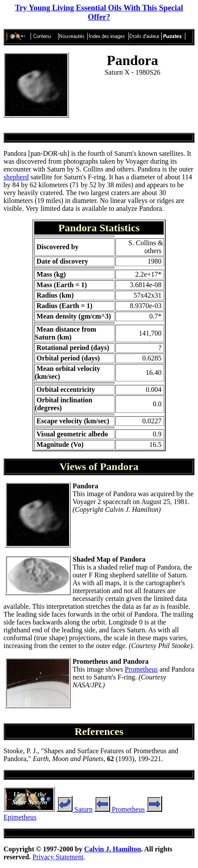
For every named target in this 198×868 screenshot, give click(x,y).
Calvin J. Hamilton (112, 849)
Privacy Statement (58, 857)
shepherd (16, 177)
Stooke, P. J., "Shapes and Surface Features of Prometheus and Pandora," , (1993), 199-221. (91, 755)
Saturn (75, 809)
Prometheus (142, 669)
